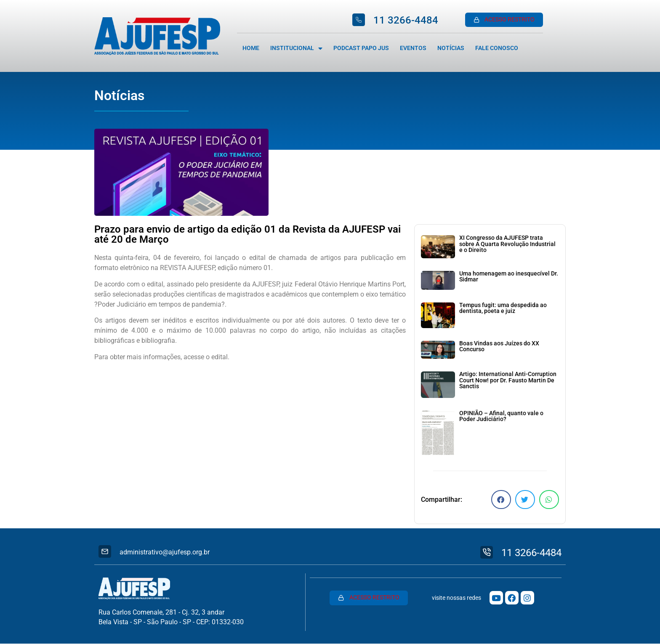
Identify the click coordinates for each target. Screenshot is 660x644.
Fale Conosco (497, 48)
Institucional (296, 48)
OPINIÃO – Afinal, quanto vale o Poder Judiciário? (501, 416)
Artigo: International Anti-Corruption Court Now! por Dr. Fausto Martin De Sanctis (508, 380)
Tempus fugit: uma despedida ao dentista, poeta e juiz (503, 308)
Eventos (413, 48)
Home (251, 48)
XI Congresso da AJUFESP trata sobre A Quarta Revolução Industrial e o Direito (507, 244)
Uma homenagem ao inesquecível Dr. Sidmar (509, 277)
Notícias (451, 48)
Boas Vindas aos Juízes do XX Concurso (499, 346)
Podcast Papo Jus (361, 48)
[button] (501, 500)
